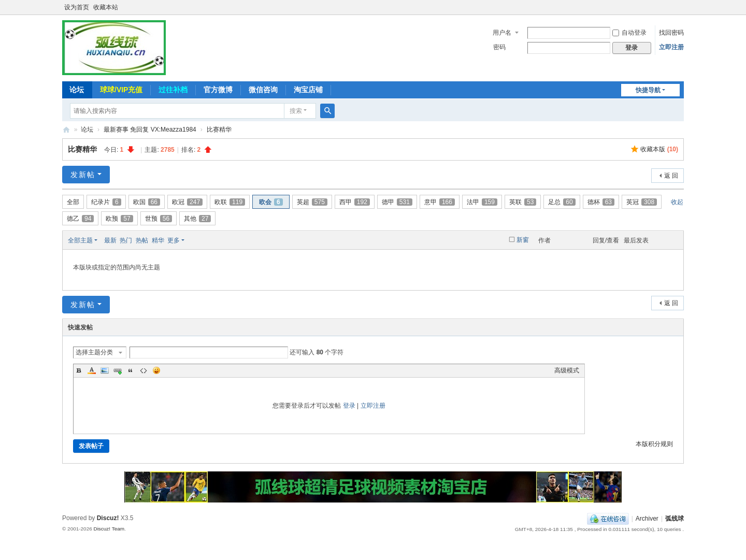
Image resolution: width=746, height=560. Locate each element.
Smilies (156, 370)
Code (144, 370)
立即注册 (671, 47)
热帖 (142, 240)
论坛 (77, 90)
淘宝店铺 (308, 90)
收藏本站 (106, 7)
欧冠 (187, 202)
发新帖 (83, 175)
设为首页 (77, 7)
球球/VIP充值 (121, 90)
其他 (197, 219)
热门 (126, 240)
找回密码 (671, 33)
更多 (174, 240)
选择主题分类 (94, 352)
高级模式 (567, 370)
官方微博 (218, 90)
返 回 (671, 176)
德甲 (397, 202)
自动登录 (629, 33)
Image (105, 370)
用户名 (502, 33)
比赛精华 (219, 130)
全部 (73, 202)
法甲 (482, 202)
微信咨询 (263, 90)
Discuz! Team (109, 529)
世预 (159, 219)
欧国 (147, 202)
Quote (131, 370)
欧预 (119, 219)
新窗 (523, 240)
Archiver (647, 519)
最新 (110, 240)
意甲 (440, 202)
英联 (523, 202)
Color (92, 370)
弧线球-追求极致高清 (66, 130)
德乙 (80, 219)
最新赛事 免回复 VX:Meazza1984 (150, 130)
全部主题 (80, 240)
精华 (158, 240)
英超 (312, 202)
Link (118, 370)
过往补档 (173, 90)
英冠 (642, 202)
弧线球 (675, 519)
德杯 (601, 202)
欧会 (271, 202)
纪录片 (106, 202)
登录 (349, 406)
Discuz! (108, 518)
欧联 (230, 202)
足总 (562, 202)
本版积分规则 (654, 444)
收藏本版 (659, 149)
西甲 (355, 202)
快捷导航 (648, 90)
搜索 (296, 111)
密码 (499, 47)
